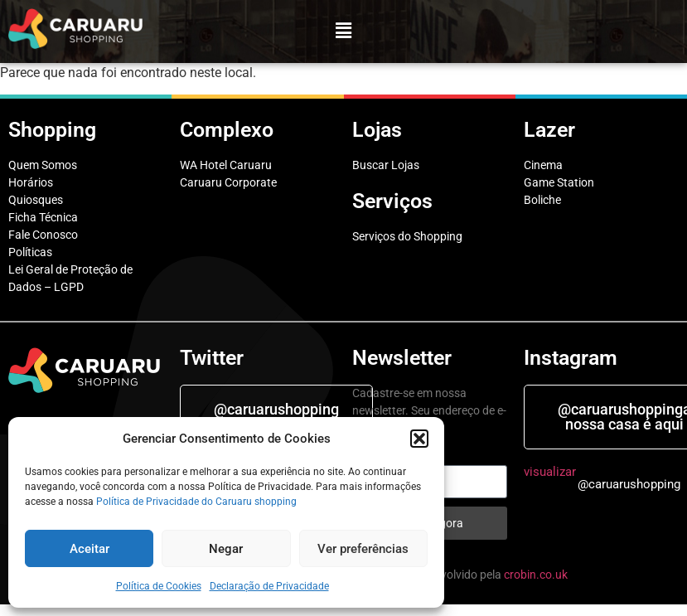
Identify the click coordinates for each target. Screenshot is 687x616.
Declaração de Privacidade (269, 586)
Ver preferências (363, 549)
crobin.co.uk (536, 575)
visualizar (550, 472)
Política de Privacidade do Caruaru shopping (196, 502)
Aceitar (90, 549)
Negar (226, 549)
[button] (419, 439)
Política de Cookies (159, 586)
